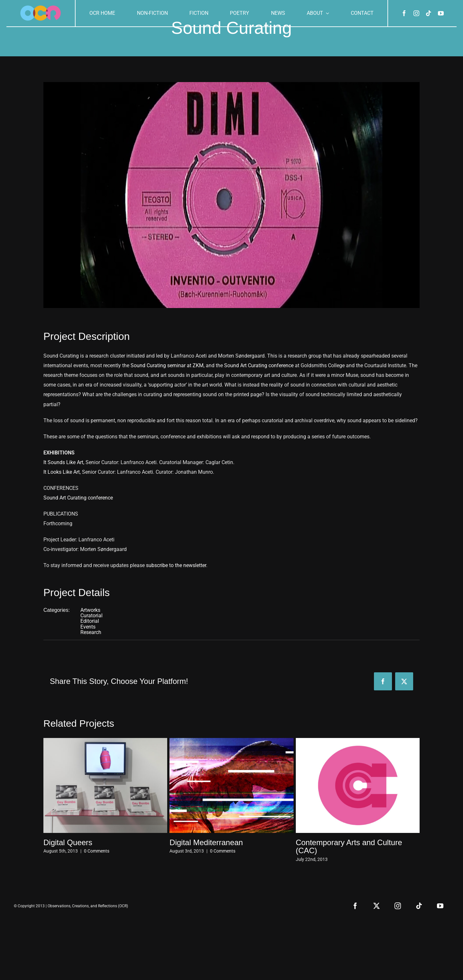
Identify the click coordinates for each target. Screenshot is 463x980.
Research (91, 632)
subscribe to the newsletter (176, 565)
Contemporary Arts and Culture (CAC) (349, 847)
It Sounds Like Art (63, 462)
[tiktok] (429, 13)
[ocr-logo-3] (41, 8)
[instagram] (416, 13)
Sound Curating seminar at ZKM (167, 365)
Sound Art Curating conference (259, 365)
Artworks (90, 610)
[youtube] (441, 13)
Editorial (90, 621)
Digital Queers (68, 842)
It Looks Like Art (62, 472)
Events (88, 627)
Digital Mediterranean (206, 842)
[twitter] (377, 906)
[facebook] (404, 13)
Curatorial (91, 616)
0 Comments (97, 851)
